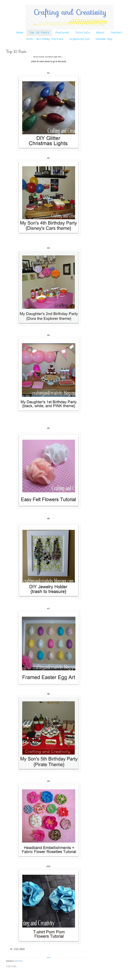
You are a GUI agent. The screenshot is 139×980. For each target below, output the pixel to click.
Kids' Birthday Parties (45, 39)
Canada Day (104, 39)
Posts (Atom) (18, 961)
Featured (62, 33)
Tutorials (83, 33)
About (100, 33)
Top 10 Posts (39, 33)
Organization (80, 39)
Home (20, 33)
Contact (117, 33)
